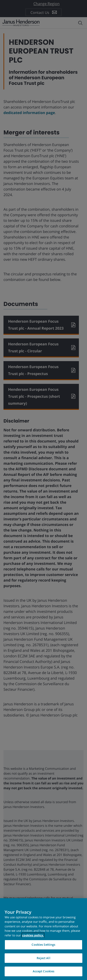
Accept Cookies (44, 971)
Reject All (43, 958)
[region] (43, 939)
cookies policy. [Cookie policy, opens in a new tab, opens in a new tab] (33, 935)
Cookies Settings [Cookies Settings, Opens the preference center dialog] (43, 945)
